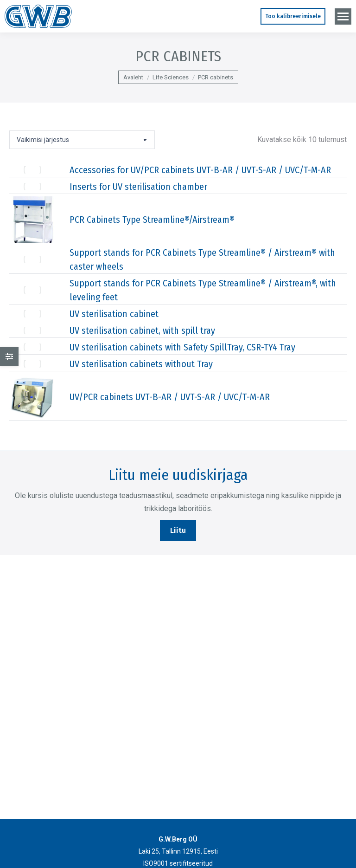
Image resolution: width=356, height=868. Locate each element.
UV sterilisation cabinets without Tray (141, 364)
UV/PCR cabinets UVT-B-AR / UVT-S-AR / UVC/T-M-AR (170, 397)
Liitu (178, 530)
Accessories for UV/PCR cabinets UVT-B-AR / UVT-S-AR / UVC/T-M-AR (200, 170)
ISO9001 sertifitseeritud (178, 863)
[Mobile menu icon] (343, 16)
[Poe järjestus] (82, 140)
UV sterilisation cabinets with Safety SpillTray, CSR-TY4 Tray (182, 347)
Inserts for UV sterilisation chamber (138, 187)
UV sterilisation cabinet (114, 314)
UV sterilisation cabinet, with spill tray (142, 330)
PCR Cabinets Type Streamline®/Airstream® (152, 220)
